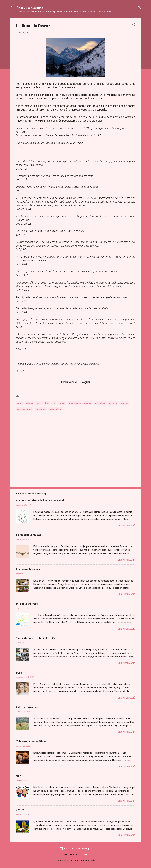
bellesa (29, 403)
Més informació (126, 526)
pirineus (113, 403)
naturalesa (100, 403)
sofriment (41, 409)
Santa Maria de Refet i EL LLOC (36, 638)
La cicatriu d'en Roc (29, 535)
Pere (19, 673)
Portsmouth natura (28, 569)
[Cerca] (139, 8)
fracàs (62, 403)
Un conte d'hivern (27, 604)
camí (39, 403)
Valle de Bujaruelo (28, 707)
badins (86, 854)
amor (20, 403)
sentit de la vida (25, 409)
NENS (20, 776)
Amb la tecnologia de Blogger (76, 849)
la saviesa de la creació (80, 403)
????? (20, 810)
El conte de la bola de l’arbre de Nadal (40, 500)
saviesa (124, 403)
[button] (133, 25)
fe (54, 403)
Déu (47, 403)
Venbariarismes (30, 7)
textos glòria (55, 409)
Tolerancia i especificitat (32, 741)
